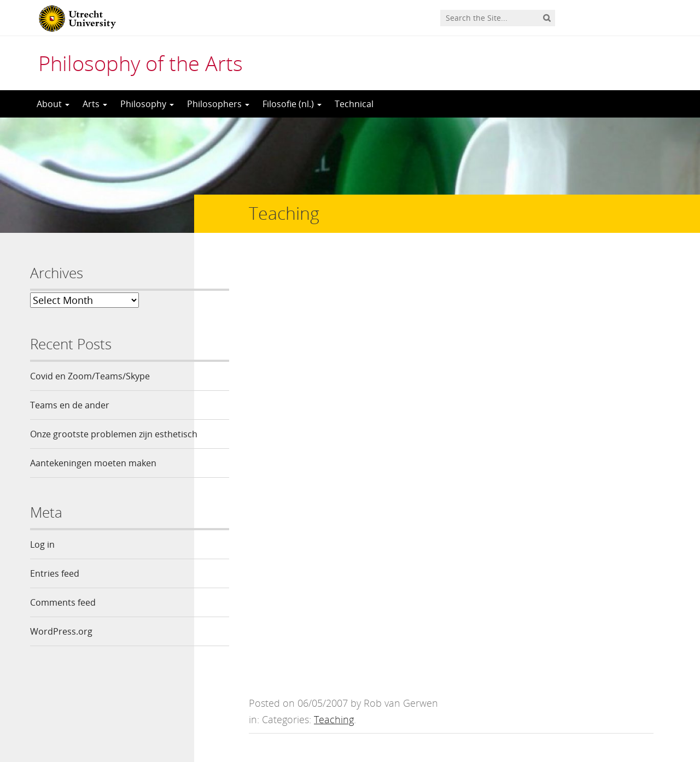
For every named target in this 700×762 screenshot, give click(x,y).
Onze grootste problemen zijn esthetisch (91, 443)
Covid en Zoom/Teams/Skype (90, 376)
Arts (95, 104)
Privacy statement (621, 713)
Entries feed (55, 592)
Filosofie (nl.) (292, 104)
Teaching (334, 290)
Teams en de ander (70, 405)
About (53, 104)
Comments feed (63, 621)
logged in (330, 552)
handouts (292, 393)
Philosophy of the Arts (141, 63)
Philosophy (147, 104)
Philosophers (218, 104)
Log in (42, 563)
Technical (354, 104)
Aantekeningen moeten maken (93, 482)
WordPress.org (61, 650)
